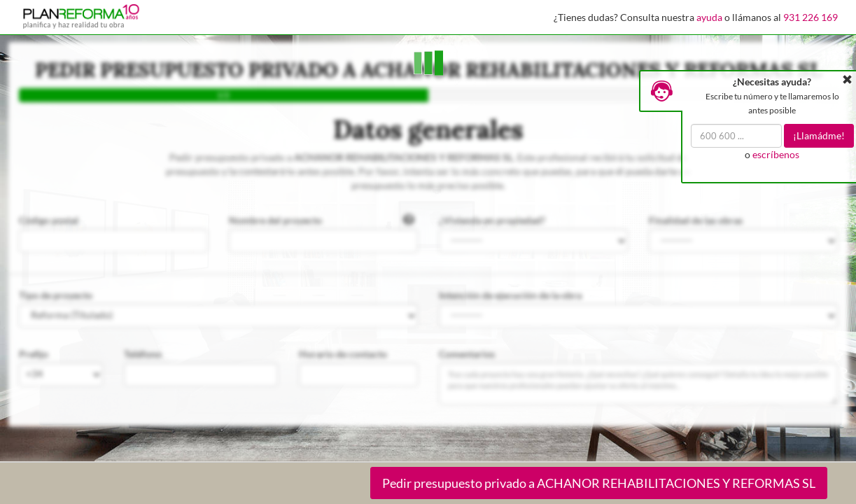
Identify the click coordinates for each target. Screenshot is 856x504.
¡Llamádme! (819, 135)
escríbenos (776, 154)
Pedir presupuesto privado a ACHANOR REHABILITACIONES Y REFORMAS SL (599, 483)
